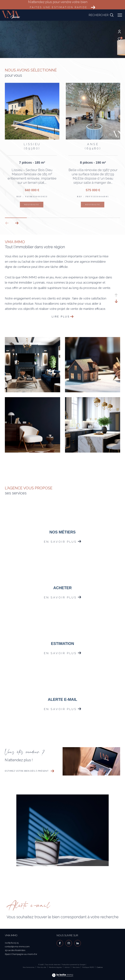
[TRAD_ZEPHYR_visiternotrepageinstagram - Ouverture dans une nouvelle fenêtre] (69, 943)
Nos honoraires (29, 967)
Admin (67, 967)
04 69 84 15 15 (12, 943)
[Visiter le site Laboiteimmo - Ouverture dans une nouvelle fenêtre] (62, 973)
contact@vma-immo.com (17, 947)
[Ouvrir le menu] (120, 15)
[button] (17, 223)
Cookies (100, 967)
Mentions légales (56, 967)
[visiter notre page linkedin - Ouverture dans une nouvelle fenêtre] (78, 943)
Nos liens (76, 967)
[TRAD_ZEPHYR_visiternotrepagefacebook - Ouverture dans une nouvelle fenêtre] (60, 943)
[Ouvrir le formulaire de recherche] (101, 15)
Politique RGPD (88, 967)
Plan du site (42, 967)
